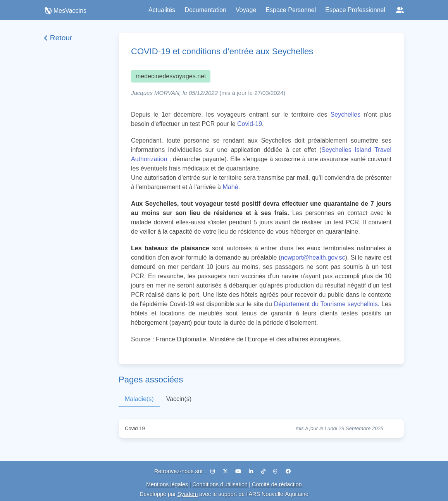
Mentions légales (167, 484)
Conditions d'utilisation (220, 484)
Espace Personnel (291, 10)
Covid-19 (250, 124)
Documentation (205, 10)
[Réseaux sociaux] (400, 10)
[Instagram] (214, 471)
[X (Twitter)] (226, 471)
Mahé (230, 187)
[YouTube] (239, 471)
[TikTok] (264, 471)
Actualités (162, 10)
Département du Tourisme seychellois (326, 304)
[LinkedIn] (252, 471)
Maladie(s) (139, 399)
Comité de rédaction (277, 484)
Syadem (188, 494)
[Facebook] (288, 471)
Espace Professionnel (355, 10)
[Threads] (276, 471)
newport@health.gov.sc (313, 257)
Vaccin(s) (179, 399)
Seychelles (345, 114)
